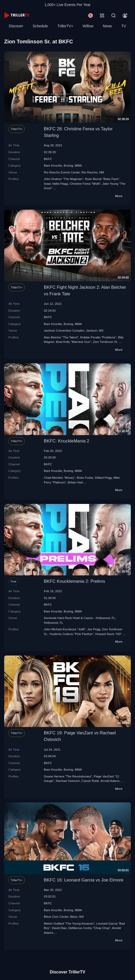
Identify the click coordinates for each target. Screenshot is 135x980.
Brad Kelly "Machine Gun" (74, 342)
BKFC (48, 159)
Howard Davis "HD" (108, 634)
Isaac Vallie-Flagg (56, 184)
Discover (16, 26)
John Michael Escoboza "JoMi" (65, 629)
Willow (88, 26)
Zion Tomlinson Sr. (105, 342)
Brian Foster (85, 478)
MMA (78, 165)
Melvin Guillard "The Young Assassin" (69, 923)
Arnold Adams (110, 781)
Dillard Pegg (103, 478)
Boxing (69, 165)
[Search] (114, 16)
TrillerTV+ (65, 26)
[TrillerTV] (17, 15)
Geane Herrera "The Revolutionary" (68, 776)
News (107, 26)
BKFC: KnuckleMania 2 (67, 441)
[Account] (125, 16)
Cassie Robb (90, 781)
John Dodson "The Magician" (64, 179)
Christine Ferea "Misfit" (85, 184)
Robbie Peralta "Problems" (98, 337)
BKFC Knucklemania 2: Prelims (75, 581)
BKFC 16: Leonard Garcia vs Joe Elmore (84, 880)
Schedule (40, 26)
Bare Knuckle (53, 165)
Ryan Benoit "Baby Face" (102, 179)
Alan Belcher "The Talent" (61, 337)
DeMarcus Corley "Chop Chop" (89, 928)
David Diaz (59, 928)
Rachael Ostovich (68, 781)
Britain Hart (75, 482)
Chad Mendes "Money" (60, 478)
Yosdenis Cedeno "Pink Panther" (71, 634)
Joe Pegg (94, 629)
